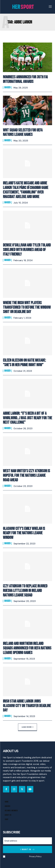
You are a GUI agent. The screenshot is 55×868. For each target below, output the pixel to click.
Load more (27, 727)
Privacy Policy (35, 856)
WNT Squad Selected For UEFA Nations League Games (23, 132)
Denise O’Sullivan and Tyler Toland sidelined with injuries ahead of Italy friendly (27, 250)
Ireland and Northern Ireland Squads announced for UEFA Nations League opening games (27, 648)
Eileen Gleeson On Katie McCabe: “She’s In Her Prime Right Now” (24, 363)
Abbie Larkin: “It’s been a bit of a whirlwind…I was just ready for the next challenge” (27, 418)
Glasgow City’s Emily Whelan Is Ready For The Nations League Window (24, 533)
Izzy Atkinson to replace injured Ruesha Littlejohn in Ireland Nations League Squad (25, 591)
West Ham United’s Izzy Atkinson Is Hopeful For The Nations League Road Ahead (26, 476)
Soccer (7, 88)
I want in (28, 849)
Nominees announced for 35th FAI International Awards (25, 79)
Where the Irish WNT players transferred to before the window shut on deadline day (27, 307)
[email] (27, 841)
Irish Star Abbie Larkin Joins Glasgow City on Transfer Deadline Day (27, 706)
